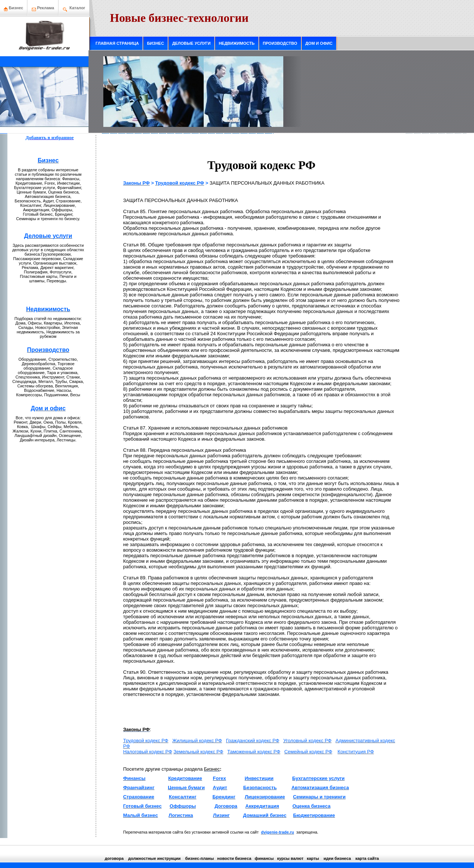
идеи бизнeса (337, 858)
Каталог (78, 8)
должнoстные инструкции (154, 858)
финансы (264, 858)
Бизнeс (14, 8)
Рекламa (46, 8)
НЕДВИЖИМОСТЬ (237, 43)
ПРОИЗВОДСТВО (280, 43)
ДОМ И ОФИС (319, 43)
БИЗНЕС (156, 43)
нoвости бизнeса (234, 858)
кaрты (313, 858)
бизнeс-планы (199, 858)
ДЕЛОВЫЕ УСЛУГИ (191, 43)
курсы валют (290, 858)
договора (114, 858)
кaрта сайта (367, 858)
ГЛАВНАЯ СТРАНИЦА (117, 43)
